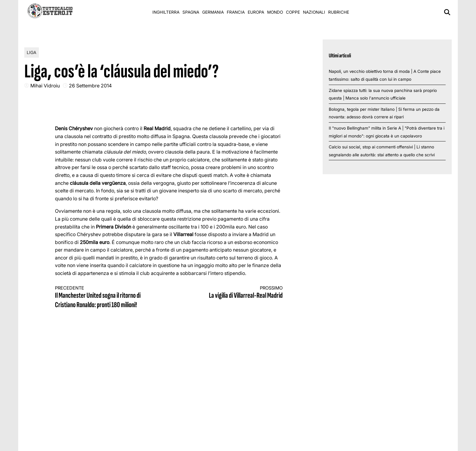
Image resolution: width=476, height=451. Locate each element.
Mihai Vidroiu (45, 86)
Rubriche (339, 12)
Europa (256, 12)
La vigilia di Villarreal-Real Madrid (232, 293)
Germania (213, 12)
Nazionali (314, 12)
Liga (32, 52)
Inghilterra (166, 12)
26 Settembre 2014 (90, 86)
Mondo (275, 12)
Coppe (293, 12)
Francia (236, 12)
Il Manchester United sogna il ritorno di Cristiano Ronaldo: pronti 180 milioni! (106, 298)
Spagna (191, 12)
